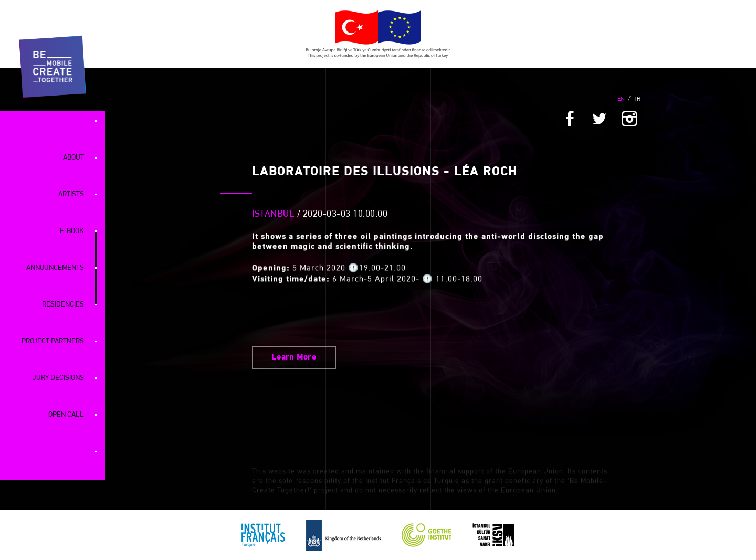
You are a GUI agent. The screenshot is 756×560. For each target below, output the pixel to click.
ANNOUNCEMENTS (55, 268)
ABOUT (73, 158)
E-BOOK (72, 231)
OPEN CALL (66, 415)
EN (621, 99)
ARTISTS (71, 194)
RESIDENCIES (63, 305)
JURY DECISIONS (58, 378)
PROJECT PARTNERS (53, 341)
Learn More (294, 357)
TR (637, 99)
